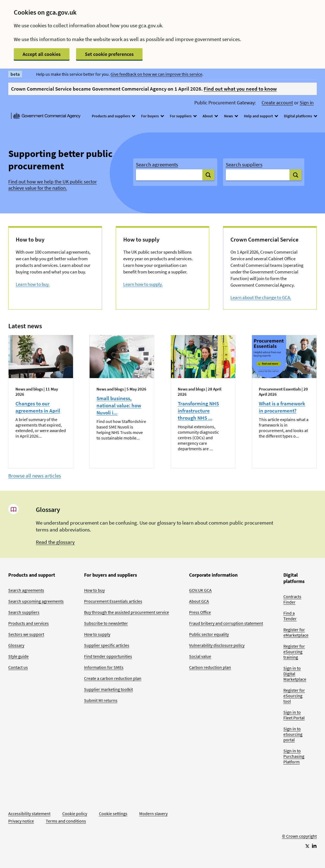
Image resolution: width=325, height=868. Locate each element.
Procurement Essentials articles (113, 601)
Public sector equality (209, 634)
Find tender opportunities (108, 656)
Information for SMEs (104, 667)
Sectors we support (26, 634)
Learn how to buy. (33, 284)
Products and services (29, 623)
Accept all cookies (42, 54)
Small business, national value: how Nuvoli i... (119, 405)
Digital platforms (300, 116)
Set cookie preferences (109, 54)
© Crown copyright (299, 836)
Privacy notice (21, 821)
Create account (277, 103)
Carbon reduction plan (210, 667)
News (231, 116)
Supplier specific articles (107, 645)
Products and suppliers (113, 116)
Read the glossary (55, 542)
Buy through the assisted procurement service (127, 612)
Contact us (18, 667)
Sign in (307, 103)
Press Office (200, 612)
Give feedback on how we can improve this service (156, 74)
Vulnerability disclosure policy (217, 645)
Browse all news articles (35, 476)
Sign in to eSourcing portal (293, 734)
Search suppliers (244, 164)
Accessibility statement (29, 813)
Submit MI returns (101, 700)
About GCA (199, 601)
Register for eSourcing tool (294, 696)
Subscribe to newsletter (106, 623)
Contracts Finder (292, 599)
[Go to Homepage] (299, 818)
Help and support (261, 116)
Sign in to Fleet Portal (294, 715)
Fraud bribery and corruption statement (226, 623)
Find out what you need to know (240, 89)
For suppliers (183, 116)
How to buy (94, 590)
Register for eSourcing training (294, 652)
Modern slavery (153, 813)
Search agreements (157, 164)
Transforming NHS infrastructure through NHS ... (198, 411)
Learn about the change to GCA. (261, 297)
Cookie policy (75, 813)
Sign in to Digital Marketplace (295, 674)
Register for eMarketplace (296, 632)
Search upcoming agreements (36, 601)
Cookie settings (113, 813)
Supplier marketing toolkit (108, 689)
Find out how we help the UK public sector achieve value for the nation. (53, 185)
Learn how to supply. (143, 284)
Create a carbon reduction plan (113, 678)
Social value (200, 656)
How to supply (97, 634)
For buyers (152, 116)
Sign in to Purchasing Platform (294, 756)
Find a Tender (290, 616)
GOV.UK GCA (200, 590)
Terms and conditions (66, 821)
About (210, 116)
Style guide (18, 656)
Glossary (16, 645)
